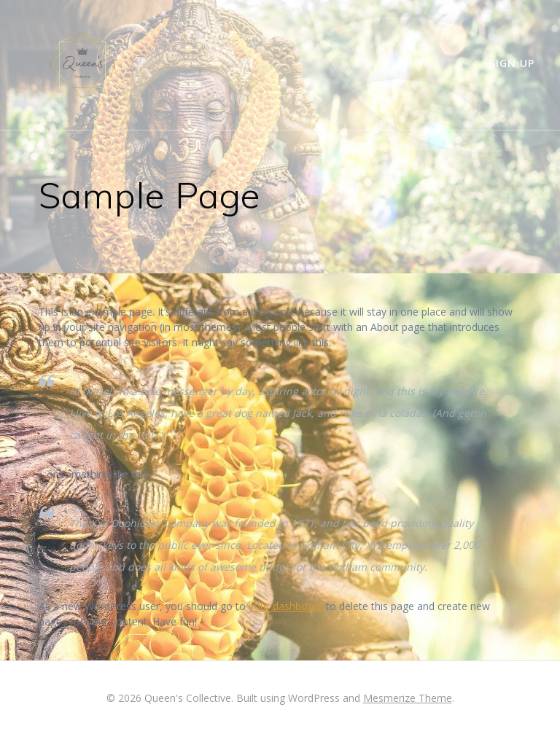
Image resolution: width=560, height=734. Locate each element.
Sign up (512, 63)
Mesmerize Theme (408, 698)
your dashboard (286, 606)
